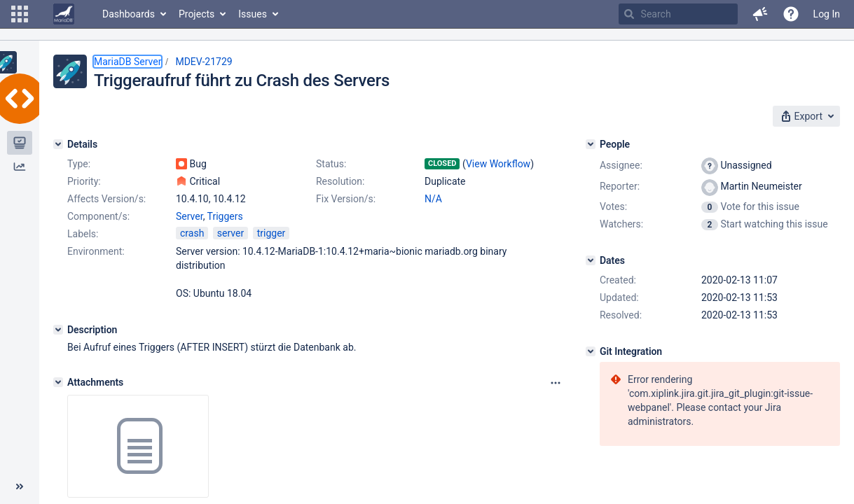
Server (190, 216)
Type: (79, 164)
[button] (20, 14)
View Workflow (498, 164)
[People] (591, 144)
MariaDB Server (128, 62)
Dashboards (129, 14)
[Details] (58, 144)
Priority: (84, 181)
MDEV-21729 (204, 62)
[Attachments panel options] (556, 383)
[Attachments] (58, 382)
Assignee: (621, 165)
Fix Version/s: (346, 199)
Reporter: (620, 186)
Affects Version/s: (106, 199)
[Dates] (591, 260)
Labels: (83, 234)
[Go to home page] (64, 14)
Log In (827, 14)
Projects (197, 14)
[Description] (58, 330)
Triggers (225, 216)
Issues (253, 14)
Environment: (96, 251)
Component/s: (98, 216)
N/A (433, 199)
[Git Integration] (591, 351)
